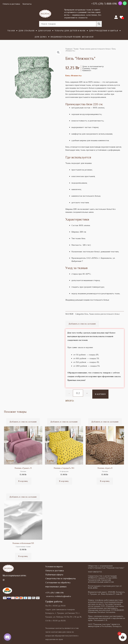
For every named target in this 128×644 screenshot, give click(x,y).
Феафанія (88, 37)
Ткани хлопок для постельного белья (95, 49)
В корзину (100, 394)
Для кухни (46, 31)
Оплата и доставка (11, 4)
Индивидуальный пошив (66, 37)
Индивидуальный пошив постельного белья (87, 300)
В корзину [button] (23, 481)
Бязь (86, 314)
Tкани (12, 31)
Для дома (42, 37)
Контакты (27, 4)
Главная (69, 49)
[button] (58, 52)
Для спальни (28, 31)
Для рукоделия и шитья (105, 31)
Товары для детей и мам (71, 31)
